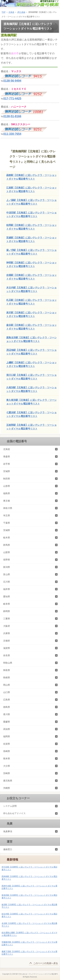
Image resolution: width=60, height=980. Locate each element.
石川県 (7, 582)
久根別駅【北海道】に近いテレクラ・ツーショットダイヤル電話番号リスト (31, 389)
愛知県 (7, 596)
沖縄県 (7, 788)
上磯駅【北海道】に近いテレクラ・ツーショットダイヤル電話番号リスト (31, 364)
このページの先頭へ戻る (46, 963)
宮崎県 (7, 773)
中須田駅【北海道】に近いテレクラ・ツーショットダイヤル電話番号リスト (31, 214)
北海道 (11, 12)
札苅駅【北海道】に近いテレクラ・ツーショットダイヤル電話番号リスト (31, 302)
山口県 (7, 692)
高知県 (7, 729)
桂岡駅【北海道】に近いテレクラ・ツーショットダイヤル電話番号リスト (31, 227)
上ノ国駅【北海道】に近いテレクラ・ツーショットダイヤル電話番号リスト (31, 202)
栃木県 (7, 538)
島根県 (7, 678)
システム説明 (10, 806)
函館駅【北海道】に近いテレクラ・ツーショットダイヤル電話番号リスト (31, 177)
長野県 (7, 560)
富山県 (7, 574)
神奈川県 (8, 508)
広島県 (7, 700)
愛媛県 (7, 722)
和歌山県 (8, 663)
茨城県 (7, 530)
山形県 (7, 486)
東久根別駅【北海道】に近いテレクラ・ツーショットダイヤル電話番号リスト (31, 402)
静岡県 (7, 611)
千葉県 (7, 523)
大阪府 (7, 626)
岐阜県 (7, 604)
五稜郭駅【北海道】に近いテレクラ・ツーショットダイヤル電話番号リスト (31, 427)
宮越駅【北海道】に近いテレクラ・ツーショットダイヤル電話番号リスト (31, 239)
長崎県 (7, 751)
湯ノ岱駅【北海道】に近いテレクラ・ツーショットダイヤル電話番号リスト (31, 252)
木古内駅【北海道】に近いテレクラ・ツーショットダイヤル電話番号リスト (31, 289)
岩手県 (7, 464)
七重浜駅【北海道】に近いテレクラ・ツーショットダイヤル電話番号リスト (31, 414)
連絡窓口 (8, 849)
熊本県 (7, 759)
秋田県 (7, 479)
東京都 (7, 501)
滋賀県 (7, 648)
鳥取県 (7, 670)
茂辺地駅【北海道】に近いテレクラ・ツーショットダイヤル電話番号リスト (31, 352)
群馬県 (7, 545)
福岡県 (7, 736)
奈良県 (7, 655)
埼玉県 (7, 515)
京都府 (7, 641)
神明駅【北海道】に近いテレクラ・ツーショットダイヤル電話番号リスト (31, 264)
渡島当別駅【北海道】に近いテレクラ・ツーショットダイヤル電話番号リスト (31, 339)
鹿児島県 (8, 781)
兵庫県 (7, 633)
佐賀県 (7, 744)
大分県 (7, 766)
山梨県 (7, 552)
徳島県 (7, 707)
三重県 (7, 619)
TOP (4, 12)
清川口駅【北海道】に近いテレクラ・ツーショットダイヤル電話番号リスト (31, 377)
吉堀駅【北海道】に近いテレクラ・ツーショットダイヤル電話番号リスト (31, 277)
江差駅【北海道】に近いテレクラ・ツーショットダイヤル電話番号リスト (31, 189)
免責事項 (8, 831)
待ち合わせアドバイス (14, 813)
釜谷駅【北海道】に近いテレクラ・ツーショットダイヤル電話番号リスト (31, 327)
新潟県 (7, 567)
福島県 (7, 493)
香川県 (7, 714)
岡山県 (7, 685)
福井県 (7, 589)
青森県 (7, 457)
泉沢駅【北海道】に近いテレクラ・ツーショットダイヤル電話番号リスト (31, 314)
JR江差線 (21, 12)
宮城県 (7, 471)
